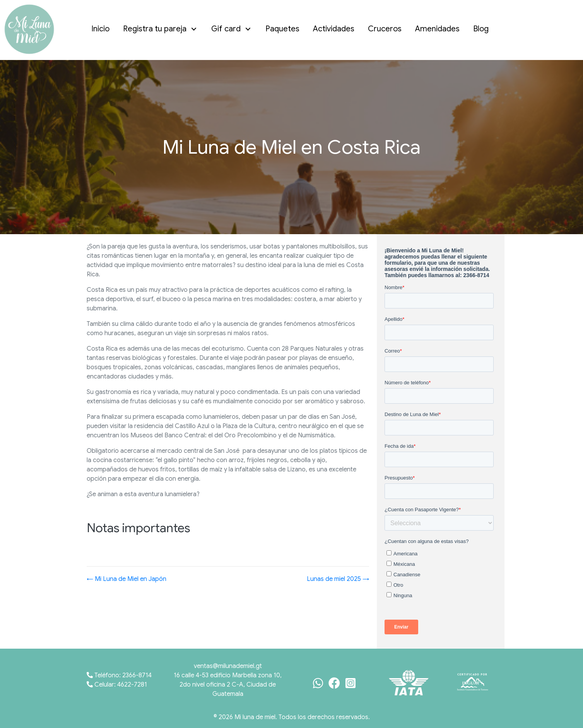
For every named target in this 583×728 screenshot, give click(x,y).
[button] (194, 29)
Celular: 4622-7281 (117, 685)
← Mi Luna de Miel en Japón (127, 579)
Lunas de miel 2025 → (338, 579)
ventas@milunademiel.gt (228, 666)
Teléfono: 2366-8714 (119, 675)
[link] (102, 29)
